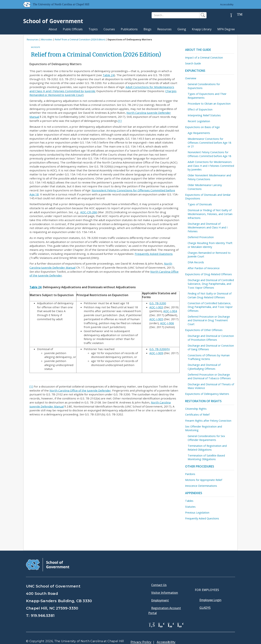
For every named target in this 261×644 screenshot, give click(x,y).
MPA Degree (226, 29)
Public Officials (73, 29)
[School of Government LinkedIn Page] (171, 615)
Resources (164, 29)
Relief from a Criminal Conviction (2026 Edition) (80, 39)
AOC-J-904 (170, 311)
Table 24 (108, 75)
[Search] (175, 15)
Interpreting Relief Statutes (204, 115)
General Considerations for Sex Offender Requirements (206, 438)
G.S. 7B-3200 (158, 303)
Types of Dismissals (200, 204)
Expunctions (195, 71)
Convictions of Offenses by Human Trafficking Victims (209, 357)
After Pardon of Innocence (204, 268)
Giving (182, 29)
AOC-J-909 (156, 353)
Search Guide (193, 63)
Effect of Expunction (200, 109)
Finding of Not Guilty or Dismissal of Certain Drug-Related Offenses (210, 295)
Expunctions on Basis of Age (202, 127)
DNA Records (196, 262)
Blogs (147, 29)
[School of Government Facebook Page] (152, 615)
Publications (129, 29)
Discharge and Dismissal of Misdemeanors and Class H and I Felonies (208, 228)
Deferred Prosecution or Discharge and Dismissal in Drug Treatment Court (209, 320)
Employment (160, 591)
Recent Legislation (199, 121)
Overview (191, 78)
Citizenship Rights (196, 409)
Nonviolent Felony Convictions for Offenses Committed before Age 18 (209, 154)
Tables (189, 501)
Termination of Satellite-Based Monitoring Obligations (206, 457)
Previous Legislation (197, 513)
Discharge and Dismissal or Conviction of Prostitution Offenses (211, 338)
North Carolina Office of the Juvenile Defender (80, 390)
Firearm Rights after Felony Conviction (208, 421)
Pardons (190, 474)
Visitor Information (165, 583)
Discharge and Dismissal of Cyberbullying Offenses (204, 367)
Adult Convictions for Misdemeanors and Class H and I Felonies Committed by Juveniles (211, 166)
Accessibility (227, 4)
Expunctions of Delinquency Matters (207, 394)
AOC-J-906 (167, 323)
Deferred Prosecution (201, 237)
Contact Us (159, 576)
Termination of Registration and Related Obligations (207, 448)
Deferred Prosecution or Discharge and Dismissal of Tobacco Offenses (209, 376)
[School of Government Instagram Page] (181, 615)
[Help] (234, 15)
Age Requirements (199, 133)
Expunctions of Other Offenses (204, 330)
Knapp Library (202, 29)
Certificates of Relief (197, 415)
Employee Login (210, 591)
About (53, 29)
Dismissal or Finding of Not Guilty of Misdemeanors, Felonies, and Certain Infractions (210, 214)
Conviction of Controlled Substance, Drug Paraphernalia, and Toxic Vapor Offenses (210, 307)
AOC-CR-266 (89, 212)
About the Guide (198, 50)
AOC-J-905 (156, 319)
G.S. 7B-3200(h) (160, 349)
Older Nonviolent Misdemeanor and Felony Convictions (209, 177)
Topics (93, 29)
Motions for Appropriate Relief (204, 480)
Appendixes (194, 493)
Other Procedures (200, 466)
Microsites (47, 39)
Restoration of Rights (203, 401)
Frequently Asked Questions (154, 254)
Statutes (190, 507)
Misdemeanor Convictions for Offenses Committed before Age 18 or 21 (209, 143)
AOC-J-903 (156, 307)
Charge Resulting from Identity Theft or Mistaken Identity (210, 245)
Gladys (205, 598)
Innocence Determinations (201, 486)
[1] (120, 121)
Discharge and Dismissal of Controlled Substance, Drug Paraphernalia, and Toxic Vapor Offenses (211, 284)
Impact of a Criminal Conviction (204, 58)
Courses (109, 29)
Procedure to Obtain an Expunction (209, 104)
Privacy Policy (141, 633)
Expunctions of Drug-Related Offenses (208, 274)
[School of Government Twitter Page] (161, 615)
